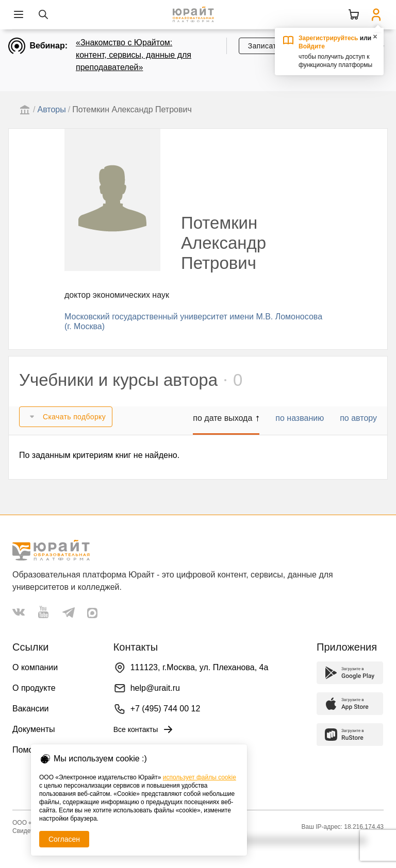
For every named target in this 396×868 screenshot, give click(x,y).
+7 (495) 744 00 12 (166, 709)
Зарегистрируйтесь (328, 38)
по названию (300, 418)
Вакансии (31, 709)
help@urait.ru (155, 688)
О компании (35, 667)
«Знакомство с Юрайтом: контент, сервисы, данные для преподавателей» (134, 55)
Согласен (64, 839)
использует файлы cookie (200, 777)
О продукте (34, 688)
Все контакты (144, 729)
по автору (358, 418)
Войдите (312, 46)
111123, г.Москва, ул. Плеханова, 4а (200, 667)
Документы (34, 729)
